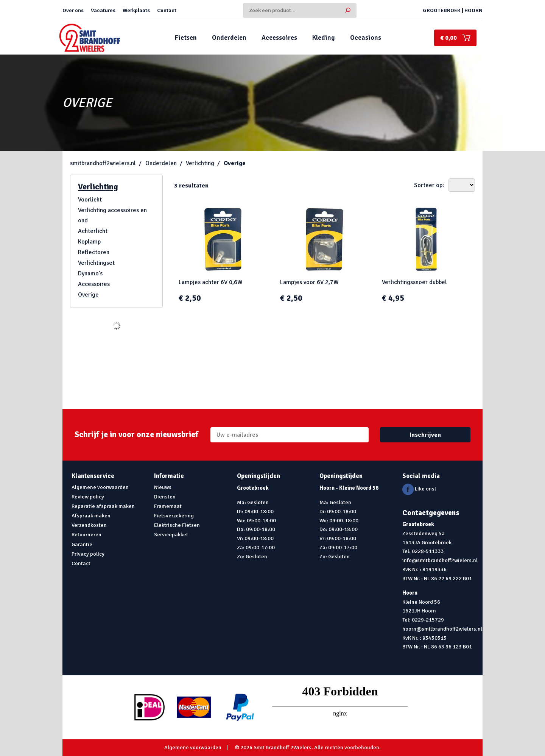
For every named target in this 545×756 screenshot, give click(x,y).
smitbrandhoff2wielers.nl (103, 163)
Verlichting (200, 163)
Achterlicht (93, 231)
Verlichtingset (96, 263)
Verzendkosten (89, 525)
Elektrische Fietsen (177, 525)
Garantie (82, 544)
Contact (167, 10)
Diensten (165, 497)
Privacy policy (88, 554)
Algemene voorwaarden (100, 487)
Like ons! (419, 489)
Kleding (324, 37)
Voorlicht (90, 200)
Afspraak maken (91, 515)
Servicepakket (171, 534)
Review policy (88, 497)
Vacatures (103, 10)
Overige (235, 163)
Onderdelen (229, 37)
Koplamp (89, 242)
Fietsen (186, 37)
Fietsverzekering (174, 515)
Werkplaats (136, 10)
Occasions (366, 37)
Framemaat (168, 506)
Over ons (73, 10)
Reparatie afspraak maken (103, 506)
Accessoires (279, 37)
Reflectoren (94, 252)
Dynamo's (90, 273)
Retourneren (86, 534)
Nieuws (163, 487)
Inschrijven (425, 435)
